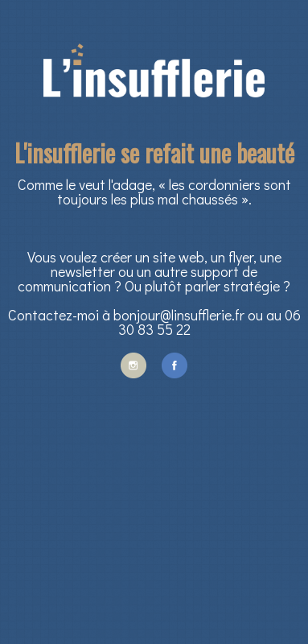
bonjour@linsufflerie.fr (179, 315)
